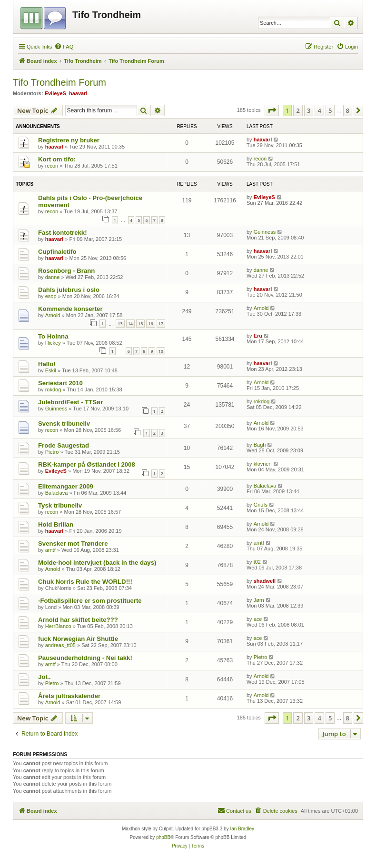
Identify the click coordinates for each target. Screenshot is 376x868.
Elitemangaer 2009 (66, 486)
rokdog (53, 389)
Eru (258, 336)
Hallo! (47, 364)
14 (130, 324)
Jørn (259, 600)
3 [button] (309, 110)
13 (120, 324)
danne (53, 277)
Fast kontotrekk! (63, 233)
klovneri (263, 464)
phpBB (163, 837)
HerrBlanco (58, 626)
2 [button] (298, 110)
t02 (257, 562)
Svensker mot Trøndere (73, 544)
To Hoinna (53, 336)
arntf (50, 550)
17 (161, 324)
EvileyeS (55, 93)
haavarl (78, 93)
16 (150, 324)
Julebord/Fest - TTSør (70, 402)
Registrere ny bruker (69, 140)
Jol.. (44, 677)
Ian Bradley (242, 829)
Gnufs (261, 505)
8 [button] (348, 110)
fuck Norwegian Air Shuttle (78, 639)
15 (140, 324)
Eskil (51, 370)
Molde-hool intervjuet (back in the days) (97, 563)
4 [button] (319, 110)
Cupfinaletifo (57, 252)
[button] (272, 110)
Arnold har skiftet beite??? (78, 620)
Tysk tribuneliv (60, 505)
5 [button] (330, 110)
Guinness (265, 232)
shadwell (265, 581)
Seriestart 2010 (60, 383)
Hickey (53, 343)
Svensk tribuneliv (64, 424)
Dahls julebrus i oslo (69, 290)
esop (51, 296)
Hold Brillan (56, 524)
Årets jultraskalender (69, 696)
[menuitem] (64, 47)
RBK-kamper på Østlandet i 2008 (87, 464)
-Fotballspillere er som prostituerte (90, 601)
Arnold (53, 315)
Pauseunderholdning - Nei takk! (85, 658)
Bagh (260, 445)
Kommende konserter (70, 309)
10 (161, 351)
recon (52, 166)
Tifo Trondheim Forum (59, 82)
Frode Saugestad (64, 445)
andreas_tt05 (60, 645)
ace (258, 619)
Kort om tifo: (57, 159)
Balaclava (57, 493)
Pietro (52, 452)
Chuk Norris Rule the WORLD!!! (85, 582)
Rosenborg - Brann (66, 271)
